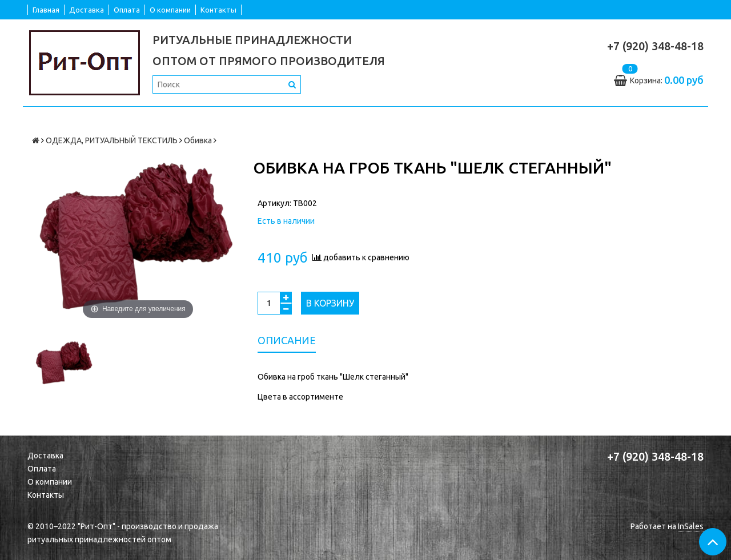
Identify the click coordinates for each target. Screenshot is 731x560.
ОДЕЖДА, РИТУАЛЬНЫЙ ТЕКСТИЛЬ (112, 140)
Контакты (218, 10)
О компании (170, 10)
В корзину (330, 303)
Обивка (198, 140)
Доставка (87, 10)
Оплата (127, 10)
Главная (46, 10)
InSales (691, 526)
